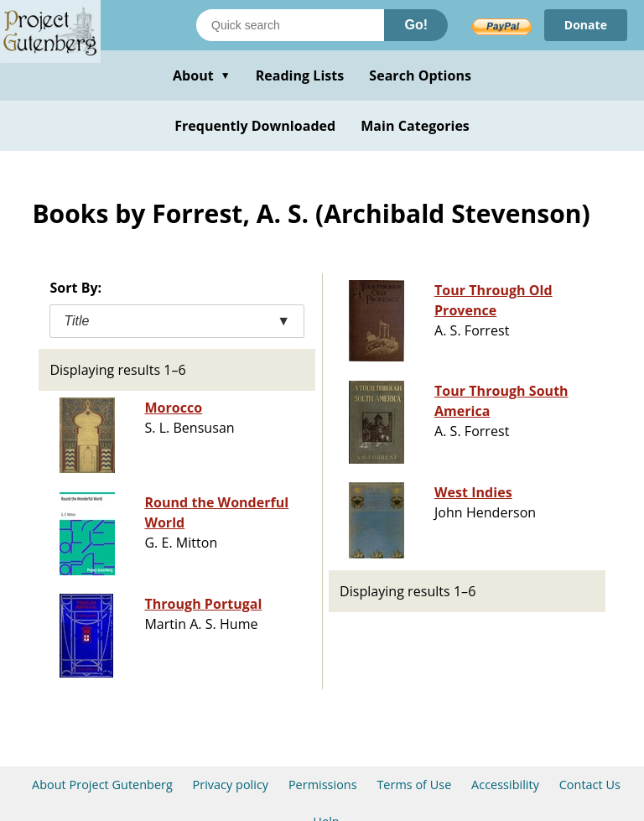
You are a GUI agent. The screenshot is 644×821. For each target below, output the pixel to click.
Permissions (323, 785)
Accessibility (505, 785)
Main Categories (415, 126)
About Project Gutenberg (102, 785)
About (202, 75)
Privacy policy (231, 785)
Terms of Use (414, 785)
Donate (586, 25)
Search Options (420, 75)
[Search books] (290, 25)
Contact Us (590, 785)
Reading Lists (300, 75)
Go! (416, 25)
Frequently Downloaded (255, 126)
